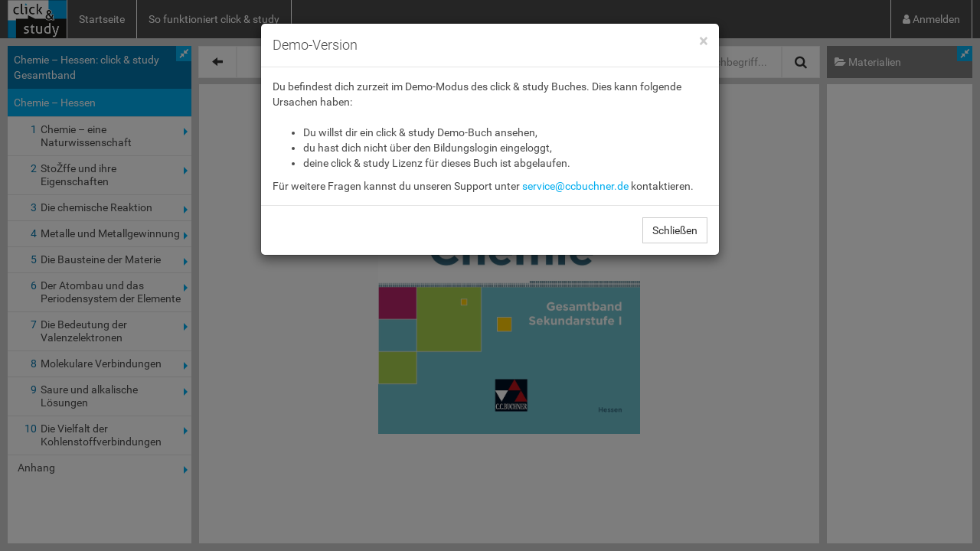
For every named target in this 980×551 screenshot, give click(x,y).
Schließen (675, 230)
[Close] (703, 42)
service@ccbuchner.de (575, 186)
